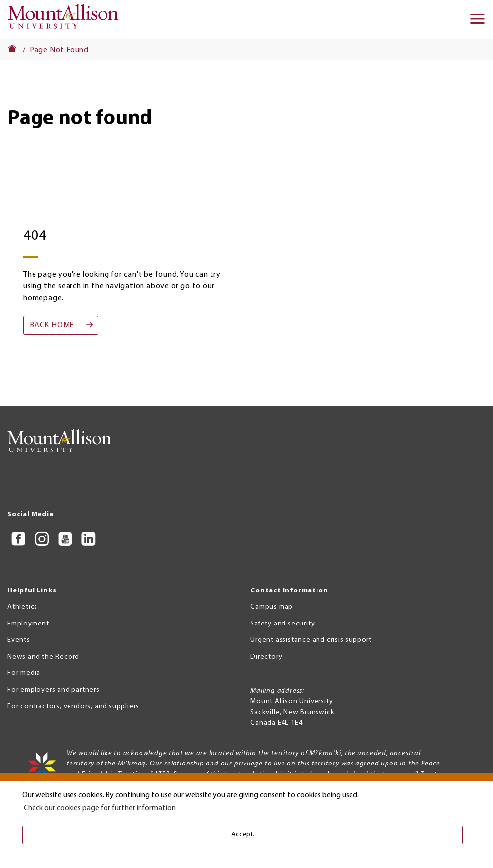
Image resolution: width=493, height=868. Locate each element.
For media (24, 673)
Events (19, 640)
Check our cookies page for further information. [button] (100, 808)
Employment (28, 624)
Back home (52, 325)
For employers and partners (53, 690)
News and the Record (43, 657)
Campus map (272, 607)
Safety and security (282, 624)
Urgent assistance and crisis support (311, 640)
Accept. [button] (243, 835)
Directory (266, 657)
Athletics (22, 607)
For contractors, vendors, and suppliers (73, 707)
